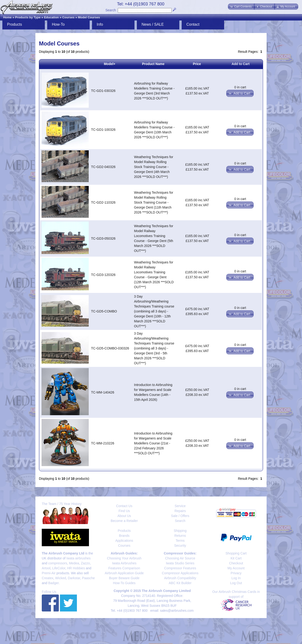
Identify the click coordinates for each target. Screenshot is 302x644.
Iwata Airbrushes (124, 563)
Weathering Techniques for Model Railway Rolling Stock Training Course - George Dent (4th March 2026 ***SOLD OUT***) (154, 167)
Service (180, 506)
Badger (53, 583)
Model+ (110, 64)
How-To (58, 24)
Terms (180, 541)
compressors (58, 563)
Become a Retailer (124, 521)
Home (7, 17)
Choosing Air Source (180, 558)
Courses (68, 17)
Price (197, 64)
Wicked (61, 578)
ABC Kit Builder (180, 583)
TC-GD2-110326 (103, 202)
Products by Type (28, 17)
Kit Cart (236, 558)
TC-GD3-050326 (103, 238)
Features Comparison (124, 568)
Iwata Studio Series (180, 563)
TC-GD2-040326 (103, 167)
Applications (124, 541)
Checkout (236, 563)
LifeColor (59, 568)
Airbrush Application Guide (124, 573)
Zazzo (85, 563)
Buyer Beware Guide (124, 578)
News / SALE (153, 24)
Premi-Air (49, 573)
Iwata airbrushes (78, 558)
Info (100, 24)
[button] (241, 7)
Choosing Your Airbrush (124, 558)
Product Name (153, 64)
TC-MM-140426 (103, 392)
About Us (124, 516)
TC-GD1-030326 (103, 91)
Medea (74, 563)
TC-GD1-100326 (103, 130)
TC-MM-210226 (103, 443)
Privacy (236, 573)
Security (180, 546)
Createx (48, 578)
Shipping (180, 531)
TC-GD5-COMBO (104, 311)
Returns (180, 536)
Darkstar (74, 578)
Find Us (124, 511)
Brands (124, 536)
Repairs (180, 511)
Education (51, 17)
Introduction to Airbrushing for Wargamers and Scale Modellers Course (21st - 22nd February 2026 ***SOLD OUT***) (153, 443)
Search (111, 10)
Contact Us (124, 506)
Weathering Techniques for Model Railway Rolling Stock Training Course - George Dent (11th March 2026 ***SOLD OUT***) (154, 202)
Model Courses (89, 17)
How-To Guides (124, 583)
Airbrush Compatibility (180, 578)
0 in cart (240, 87)
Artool (46, 568)
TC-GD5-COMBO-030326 (110, 348)
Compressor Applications (180, 573)
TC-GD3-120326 (103, 275)
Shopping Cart (236, 553)
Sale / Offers (180, 516)
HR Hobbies (76, 568)
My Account (236, 568)
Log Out (236, 583)
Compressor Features (180, 568)
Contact (193, 24)
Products (15, 24)
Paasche (88, 578)
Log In (236, 578)
